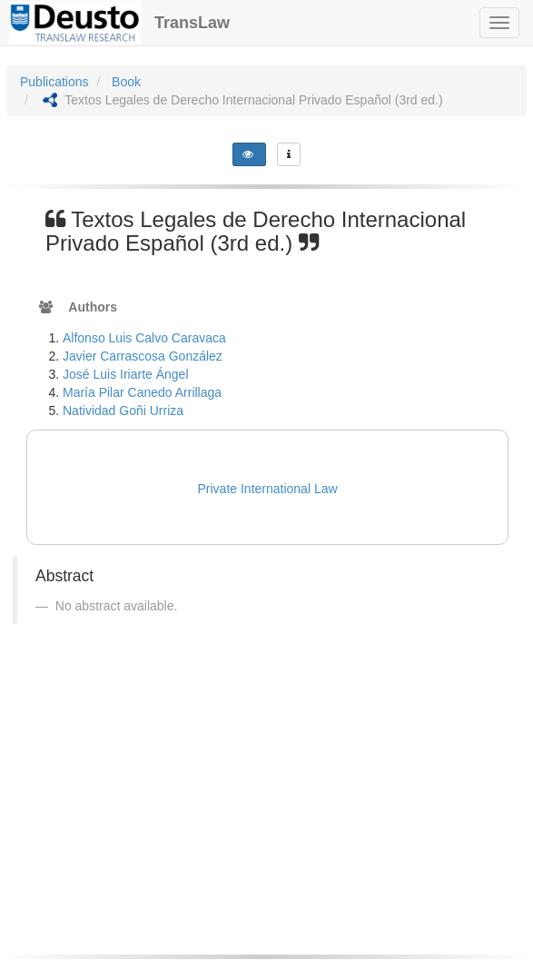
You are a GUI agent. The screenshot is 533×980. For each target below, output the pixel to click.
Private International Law (268, 489)
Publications (54, 82)
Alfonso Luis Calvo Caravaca (144, 338)
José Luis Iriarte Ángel (126, 374)
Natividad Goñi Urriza (123, 411)
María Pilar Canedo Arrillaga (142, 392)
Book (126, 82)
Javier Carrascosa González (143, 356)
